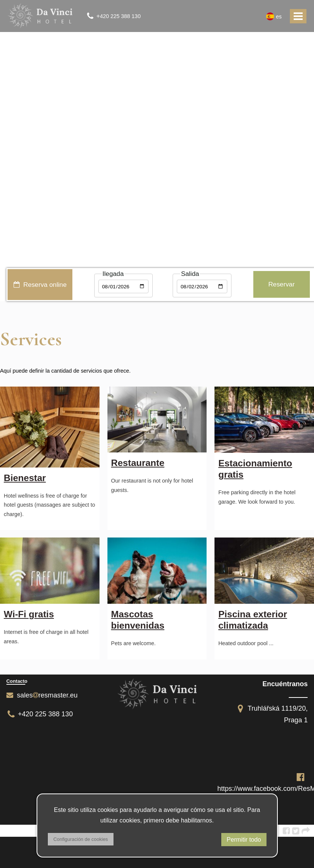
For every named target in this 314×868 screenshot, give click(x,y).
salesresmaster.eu (42, 695)
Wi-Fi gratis (29, 614)
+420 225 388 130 (40, 714)
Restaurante (138, 463)
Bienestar (25, 478)
